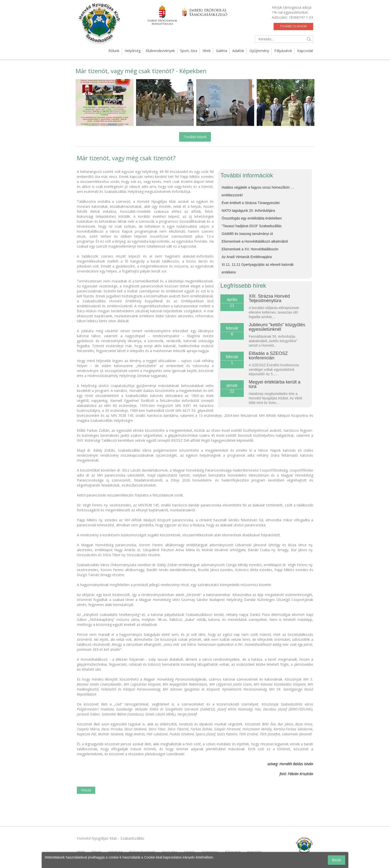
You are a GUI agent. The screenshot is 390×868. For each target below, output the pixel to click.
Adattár (238, 51)
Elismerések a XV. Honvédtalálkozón (250, 249)
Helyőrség (133, 51)
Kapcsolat (305, 51)
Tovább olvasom (293, 26)
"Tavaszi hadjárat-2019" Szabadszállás (252, 226)
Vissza (86, 790)
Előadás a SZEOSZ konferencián (268, 356)
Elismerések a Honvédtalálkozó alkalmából (255, 241)
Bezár (337, 860)
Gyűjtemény (259, 51)
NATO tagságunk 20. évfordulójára (248, 211)
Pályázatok (283, 51)
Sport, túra (189, 51)
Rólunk (114, 51)
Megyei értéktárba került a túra (275, 384)
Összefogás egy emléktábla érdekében (252, 218)
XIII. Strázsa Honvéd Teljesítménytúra (269, 298)
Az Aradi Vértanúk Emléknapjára (247, 257)
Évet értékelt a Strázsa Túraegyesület (251, 203)
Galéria (221, 51)
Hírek (207, 51)
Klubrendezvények (160, 51)
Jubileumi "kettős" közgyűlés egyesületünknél (277, 327)
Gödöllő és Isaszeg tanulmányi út (247, 234)
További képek (195, 137)
